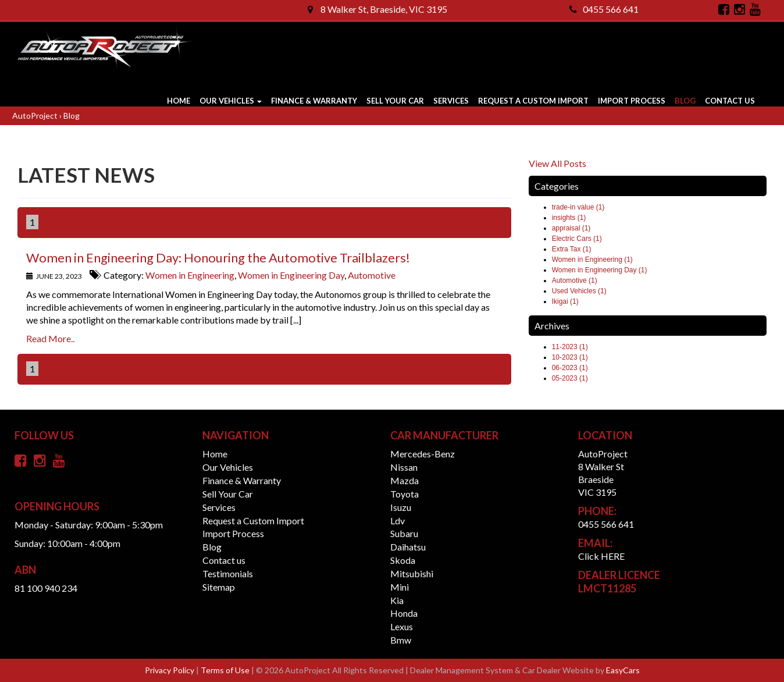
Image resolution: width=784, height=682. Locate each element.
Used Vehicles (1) (579, 291)
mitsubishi (412, 573)
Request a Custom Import (533, 101)
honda (404, 613)
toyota (405, 494)
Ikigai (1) (565, 301)
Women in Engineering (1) (592, 260)
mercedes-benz (423, 454)
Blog (685, 101)
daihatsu (408, 547)
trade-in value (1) (578, 207)
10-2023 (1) (570, 357)
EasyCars (623, 670)
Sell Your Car (395, 101)
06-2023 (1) (570, 368)
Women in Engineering (190, 275)
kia (397, 600)
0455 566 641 (604, 9)
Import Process (632, 101)
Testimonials (228, 573)
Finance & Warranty (314, 101)
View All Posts (557, 163)
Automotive (372, 275)
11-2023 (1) (570, 347)
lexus (402, 626)
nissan (404, 467)
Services (451, 101)
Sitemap (219, 587)
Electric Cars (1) (577, 239)
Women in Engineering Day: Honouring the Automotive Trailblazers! (218, 257)
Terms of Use (226, 670)
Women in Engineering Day (291, 275)
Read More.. (50, 338)
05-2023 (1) (570, 378)
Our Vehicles (231, 101)
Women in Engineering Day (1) (600, 270)
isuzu (401, 507)
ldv (398, 521)
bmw (401, 640)
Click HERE (601, 556)
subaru (404, 533)
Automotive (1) (575, 280)
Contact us (730, 101)
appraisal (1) (571, 228)
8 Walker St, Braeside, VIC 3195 (377, 9)
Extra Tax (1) (572, 249)
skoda (403, 560)
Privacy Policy (170, 670)
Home (179, 101)
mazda (405, 480)
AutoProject (36, 116)
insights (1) (569, 218)
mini (400, 587)
